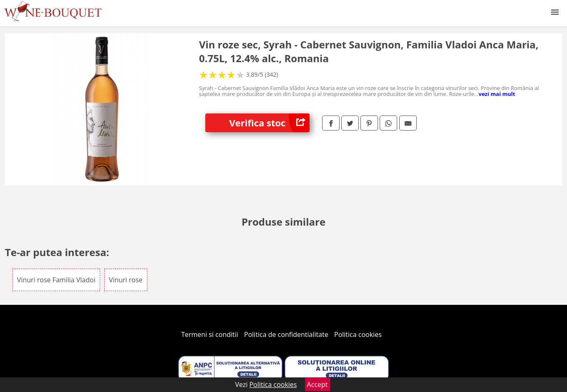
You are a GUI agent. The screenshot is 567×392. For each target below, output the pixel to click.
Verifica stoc (269, 123)
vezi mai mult (497, 94)
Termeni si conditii (210, 334)
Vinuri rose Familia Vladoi (56, 280)
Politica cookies (358, 334)
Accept (318, 384)
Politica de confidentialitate (286, 334)
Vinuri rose (126, 280)
